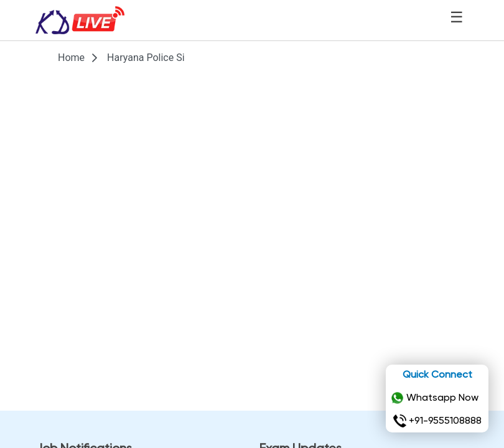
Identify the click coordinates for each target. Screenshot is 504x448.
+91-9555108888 (437, 421)
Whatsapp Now (435, 398)
